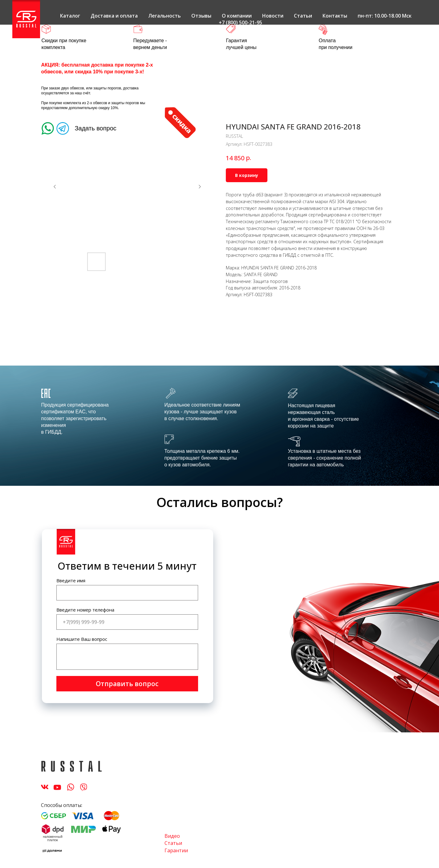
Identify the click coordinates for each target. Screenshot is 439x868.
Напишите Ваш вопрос (82, 639)
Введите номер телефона (85, 610)
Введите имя (71, 580)
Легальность (165, 16)
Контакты (335, 16)
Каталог (70, 16)
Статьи (303, 16)
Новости (273, 16)
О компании (237, 16)
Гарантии (176, 850)
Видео (172, 836)
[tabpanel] (219, 426)
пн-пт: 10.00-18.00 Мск (385, 16)
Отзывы (201, 16)
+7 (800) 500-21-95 (240, 23)
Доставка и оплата (114, 16)
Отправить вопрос (127, 684)
